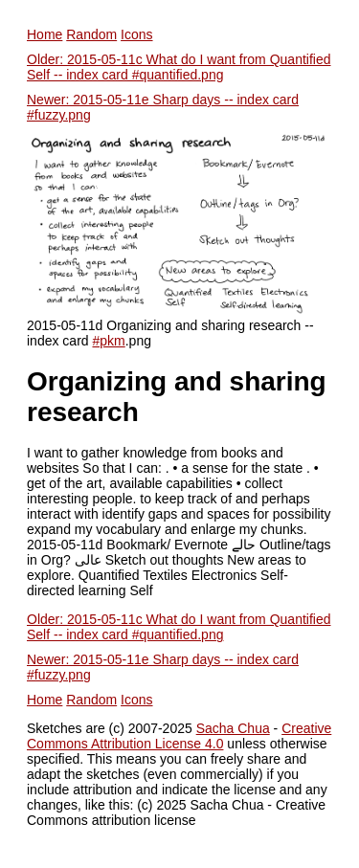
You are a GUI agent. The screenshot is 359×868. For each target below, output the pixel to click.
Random (91, 34)
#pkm (108, 341)
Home (45, 34)
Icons (136, 34)
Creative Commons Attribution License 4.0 (179, 736)
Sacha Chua (233, 728)
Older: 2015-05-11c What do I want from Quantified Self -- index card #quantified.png (179, 67)
